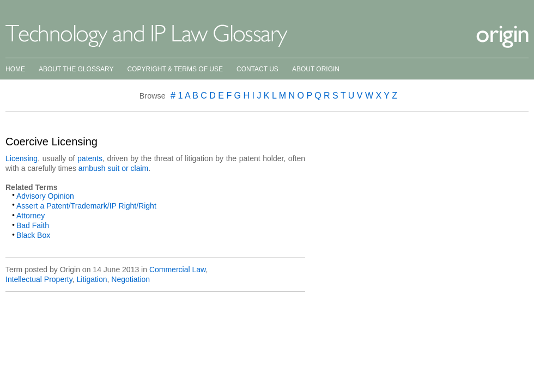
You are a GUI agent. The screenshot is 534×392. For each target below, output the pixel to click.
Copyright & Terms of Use (175, 69)
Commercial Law (177, 269)
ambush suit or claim (113, 168)
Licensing (22, 158)
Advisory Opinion (45, 196)
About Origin (316, 69)
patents (90, 158)
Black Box (33, 235)
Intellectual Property (39, 279)
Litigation (92, 279)
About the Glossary (76, 69)
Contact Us (257, 69)
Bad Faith (33, 225)
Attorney (31, 216)
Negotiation (131, 279)
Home (15, 69)
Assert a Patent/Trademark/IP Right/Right (86, 206)
